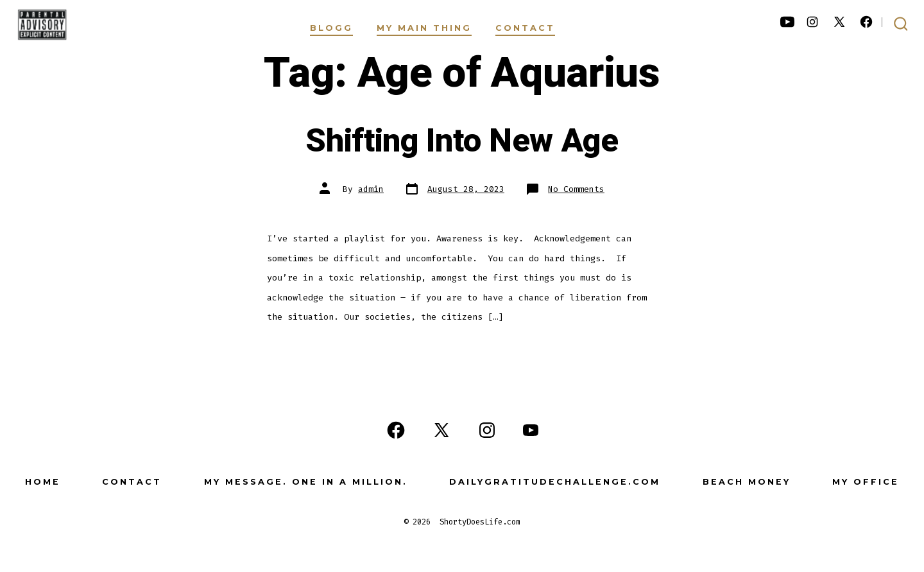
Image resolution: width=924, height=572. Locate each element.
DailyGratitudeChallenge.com (555, 482)
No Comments (576, 189)
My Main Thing (424, 28)
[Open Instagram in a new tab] (812, 22)
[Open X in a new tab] (839, 22)
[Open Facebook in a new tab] (866, 22)
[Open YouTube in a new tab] (787, 22)
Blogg (331, 28)
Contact (525, 28)
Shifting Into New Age (462, 141)
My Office (866, 482)
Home (43, 482)
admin (371, 189)
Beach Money (747, 482)
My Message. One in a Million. (306, 482)
